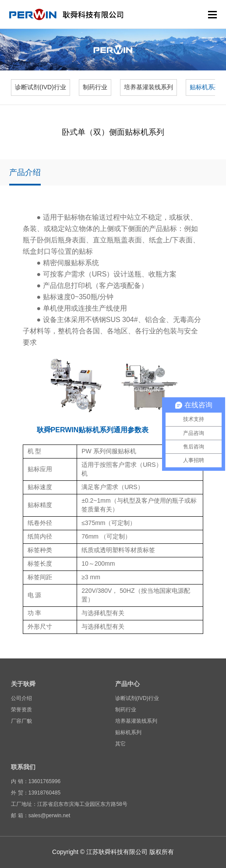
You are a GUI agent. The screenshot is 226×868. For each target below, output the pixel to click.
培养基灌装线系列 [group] (148, 87)
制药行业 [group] (95, 87)
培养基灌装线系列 (136, 721)
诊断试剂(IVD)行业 (137, 698)
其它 (120, 744)
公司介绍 (21, 698)
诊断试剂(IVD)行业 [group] (41, 87)
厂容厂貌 (21, 721)
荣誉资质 (21, 710)
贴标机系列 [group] (205, 87)
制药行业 (126, 710)
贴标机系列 (128, 732)
